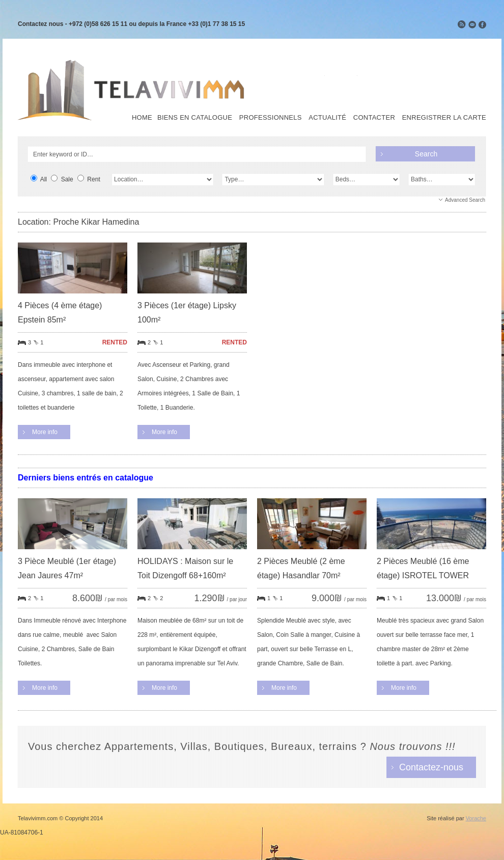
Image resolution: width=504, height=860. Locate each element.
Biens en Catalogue (195, 118)
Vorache (476, 818)
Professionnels (271, 118)
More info (45, 432)
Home (142, 118)
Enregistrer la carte (444, 118)
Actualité (327, 118)
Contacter (374, 118)
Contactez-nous (431, 767)
